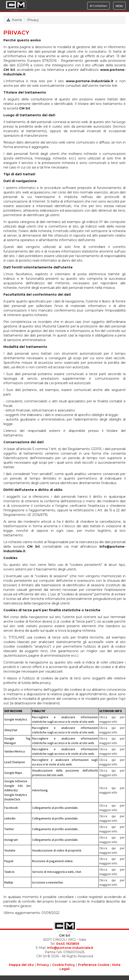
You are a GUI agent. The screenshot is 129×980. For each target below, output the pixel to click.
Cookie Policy (63, 965)
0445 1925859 (68, 944)
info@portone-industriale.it (70, 948)
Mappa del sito (21, 965)
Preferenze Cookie (94, 965)
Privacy (33, 20)
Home (17, 20)
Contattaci (98, 6)
